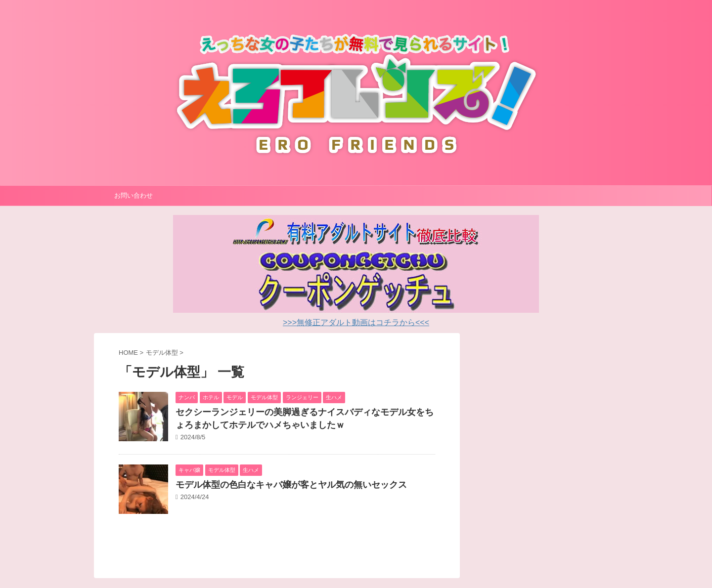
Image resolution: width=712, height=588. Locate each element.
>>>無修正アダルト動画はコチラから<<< (356, 322)
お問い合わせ (133, 195)
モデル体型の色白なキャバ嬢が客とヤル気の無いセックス (291, 485)
